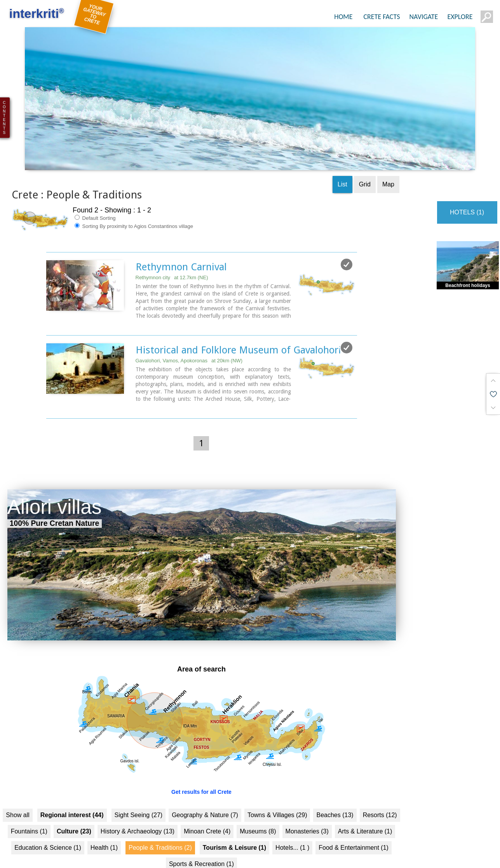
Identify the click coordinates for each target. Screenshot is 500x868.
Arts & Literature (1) (365, 817)
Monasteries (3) (307, 817)
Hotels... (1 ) (292, 833)
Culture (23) (74, 817)
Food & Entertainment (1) (354, 833)
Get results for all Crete (201, 777)
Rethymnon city (172, 263)
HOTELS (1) (467, 197)
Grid (365, 170)
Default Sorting (95, 203)
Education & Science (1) (48, 833)
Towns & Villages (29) (277, 800)
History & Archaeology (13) (138, 817)
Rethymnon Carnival (181, 252)
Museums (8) (258, 817)
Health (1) (104, 833)
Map (388, 170)
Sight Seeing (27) (139, 800)
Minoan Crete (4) (207, 817)
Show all (17, 800)
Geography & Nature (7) (205, 800)
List (342, 170)
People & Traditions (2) (160, 833)
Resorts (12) (380, 800)
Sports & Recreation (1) (201, 849)
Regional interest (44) (72, 800)
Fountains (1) (29, 817)
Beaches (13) (335, 800)
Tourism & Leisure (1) (234, 833)
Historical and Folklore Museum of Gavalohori (238, 335)
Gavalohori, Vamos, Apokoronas (189, 346)
